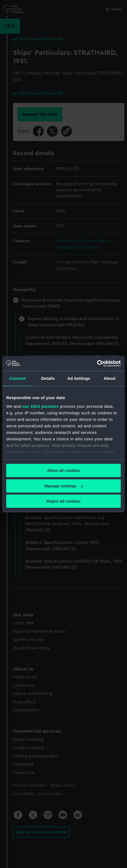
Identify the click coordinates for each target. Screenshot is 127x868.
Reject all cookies (63, 501)
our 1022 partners (40, 406)
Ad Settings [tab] (79, 378)
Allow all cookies (64, 470)
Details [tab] (48, 378)
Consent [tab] (18, 378)
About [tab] (110, 378)
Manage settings (64, 486)
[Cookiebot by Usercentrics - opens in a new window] (97, 364)
